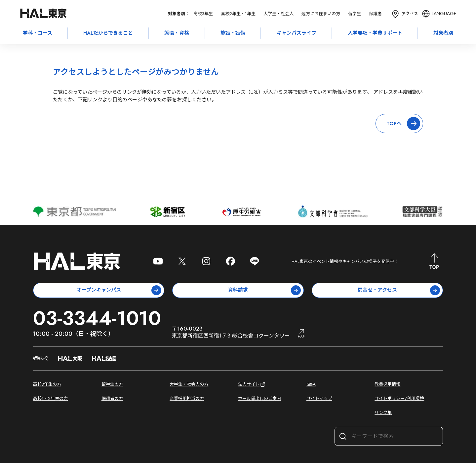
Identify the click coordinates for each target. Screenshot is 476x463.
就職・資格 (177, 33)
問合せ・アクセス (399, 290)
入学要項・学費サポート (375, 33)
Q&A (311, 384)
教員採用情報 (387, 384)
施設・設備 (233, 33)
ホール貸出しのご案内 (259, 398)
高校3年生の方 (47, 384)
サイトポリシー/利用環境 (399, 398)
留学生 (355, 14)
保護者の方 (112, 398)
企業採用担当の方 (187, 398)
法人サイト (252, 385)
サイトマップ (319, 398)
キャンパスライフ (297, 33)
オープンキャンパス (119, 290)
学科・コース (38, 33)
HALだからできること (108, 33)
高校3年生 (203, 14)
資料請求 (264, 290)
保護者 (375, 14)
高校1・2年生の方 (50, 398)
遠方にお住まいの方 (321, 14)
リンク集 (383, 413)
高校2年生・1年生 (238, 14)
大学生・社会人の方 (189, 384)
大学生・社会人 (278, 14)
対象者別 (443, 33)
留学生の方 (112, 384)
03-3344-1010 (97, 318)
